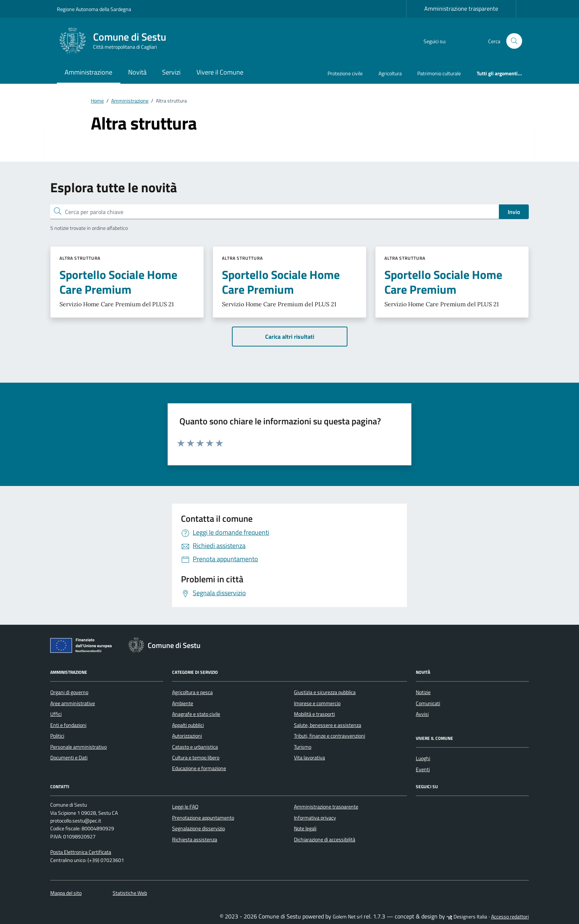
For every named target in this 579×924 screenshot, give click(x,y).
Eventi (423, 769)
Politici (57, 736)
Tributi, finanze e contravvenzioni (330, 736)
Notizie (423, 692)
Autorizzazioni (187, 736)
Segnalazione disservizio (198, 828)
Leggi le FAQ (185, 807)
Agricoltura (390, 73)
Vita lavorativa (309, 758)
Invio (514, 212)
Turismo (303, 747)
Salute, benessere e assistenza (328, 725)
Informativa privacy (315, 818)
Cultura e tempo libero (196, 758)
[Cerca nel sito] (514, 41)
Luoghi (423, 758)
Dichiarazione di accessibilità (325, 839)
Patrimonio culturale (439, 73)
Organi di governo (69, 692)
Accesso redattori (510, 917)
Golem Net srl (347, 917)
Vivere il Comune (220, 72)
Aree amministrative (73, 703)
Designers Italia (467, 917)
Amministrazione (88, 72)
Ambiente (183, 703)
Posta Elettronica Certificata (81, 852)
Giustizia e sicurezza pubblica (325, 692)
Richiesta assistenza (195, 839)
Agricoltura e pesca (192, 692)
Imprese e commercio (317, 703)
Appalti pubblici (188, 725)
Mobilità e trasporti (314, 714)
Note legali (305, 828)
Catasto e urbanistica (195, 747)
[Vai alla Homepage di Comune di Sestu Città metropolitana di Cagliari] (116, 41)
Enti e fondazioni (68, 725)
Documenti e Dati (69, 758)
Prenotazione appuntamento (203, 818)
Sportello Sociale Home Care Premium (118, 282)
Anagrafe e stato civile (196, 714)
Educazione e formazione (199, 768)
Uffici (56, 714)
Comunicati (428, 703)
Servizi (171, 72)
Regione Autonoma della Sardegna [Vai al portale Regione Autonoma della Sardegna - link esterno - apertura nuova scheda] (94, 9)
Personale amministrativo (78, 747)
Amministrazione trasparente (461, 8)
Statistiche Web (130, 893)
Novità (137, 72)
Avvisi (422, 714)
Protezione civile (345, 73)
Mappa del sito (66, 893)
